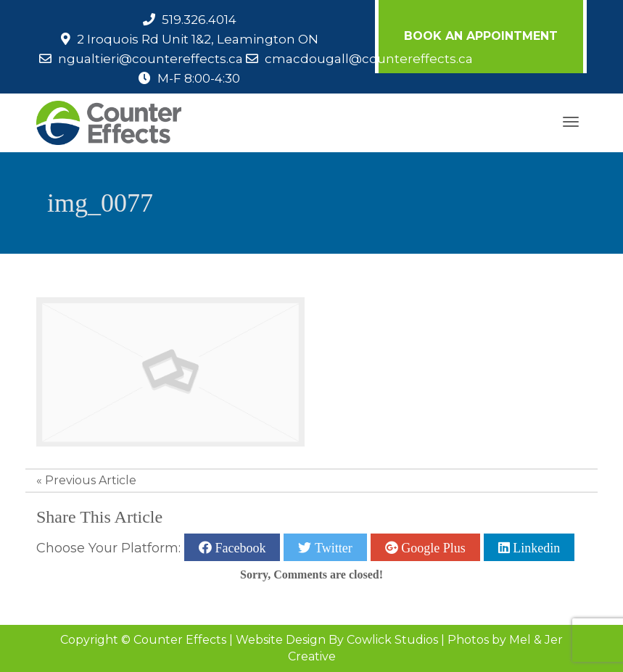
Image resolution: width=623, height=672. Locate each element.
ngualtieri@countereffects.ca (150, 59)
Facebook (239, 547)
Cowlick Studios (392, 640)
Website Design (281, 640)
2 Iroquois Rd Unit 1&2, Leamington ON (198, 39)
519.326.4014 (199, 20)
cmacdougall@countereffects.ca (369, 59)
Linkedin (535, 547)
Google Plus (432, 547)
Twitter (331, 547)
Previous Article (91, 480)
